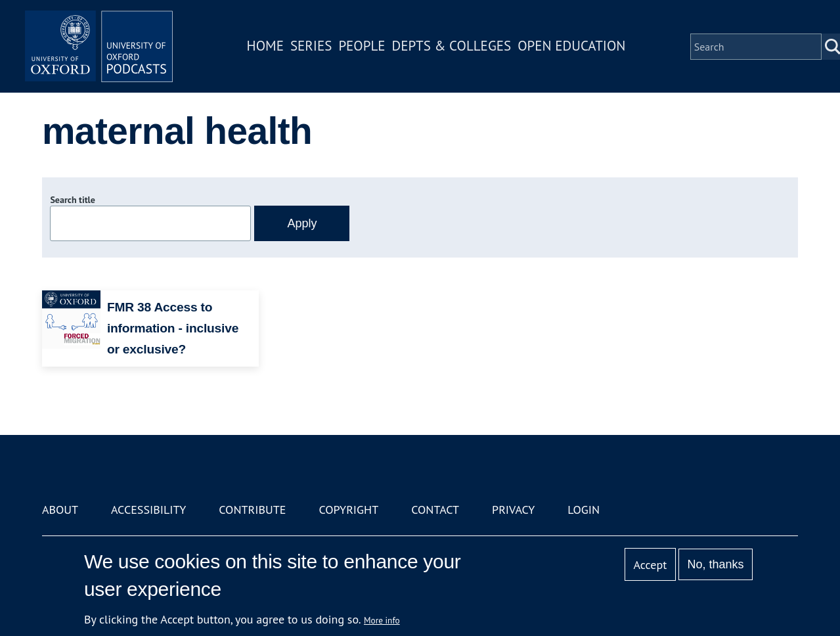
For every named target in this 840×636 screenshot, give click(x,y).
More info (382, 620)
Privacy (513, 510)
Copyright (348, 510)
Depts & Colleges (456, 48)
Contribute (252, 510)
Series (316, 48)
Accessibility (148, 510)
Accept (651, 565)
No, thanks (716, 564)
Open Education (577, 48)
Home (270, 48)
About (60, 510)
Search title (72, 200)
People (367, 48)
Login (584, 510)
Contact (435, 510)
